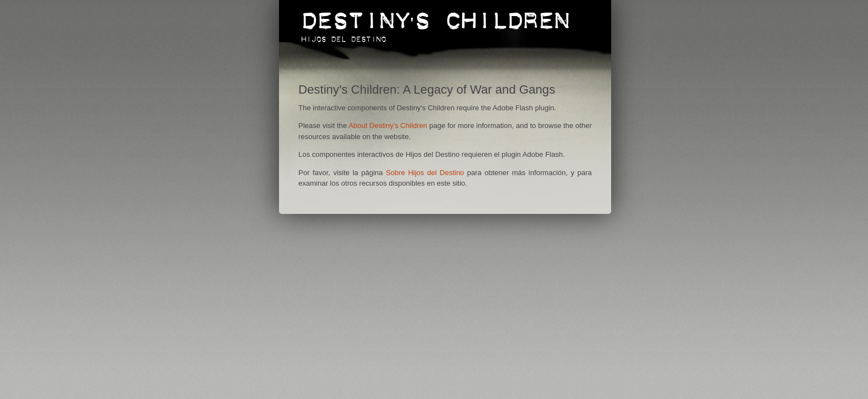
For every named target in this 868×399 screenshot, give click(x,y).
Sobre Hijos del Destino (425, 173)
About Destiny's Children (388, 126)
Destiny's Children (435, 15)
